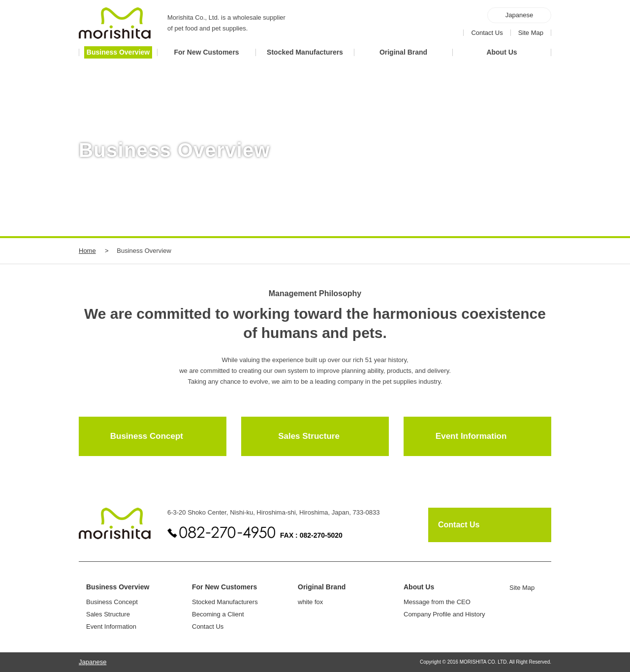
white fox (310, 602)
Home (87, 251)
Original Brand (322, 587)
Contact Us (487, 33)
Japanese (519, 15)
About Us (419, 587)
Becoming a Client (218, 614)
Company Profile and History (444, 614)
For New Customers (224, 587)
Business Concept (147, 436)
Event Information (471, 436)
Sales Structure (309, 436)
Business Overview (118, 587)
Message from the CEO (437, 602)
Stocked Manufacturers (225, 602)
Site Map (531, 33)
